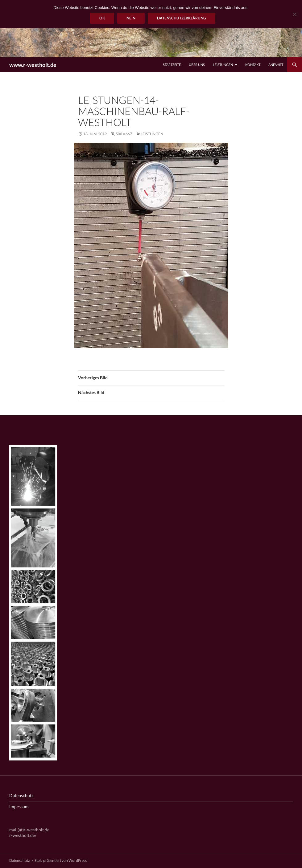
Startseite (172, 65)
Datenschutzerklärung (182, 18)
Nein (131, 18)
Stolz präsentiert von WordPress (61, 860)
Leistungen (223, 65)
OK (102, 18)
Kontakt (253, 65)
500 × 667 (124, 134)
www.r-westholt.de (33, 65)
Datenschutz (21, 795)
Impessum (19, 807)
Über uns (197, 65)
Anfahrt (276, 65)
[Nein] (294, 14)
